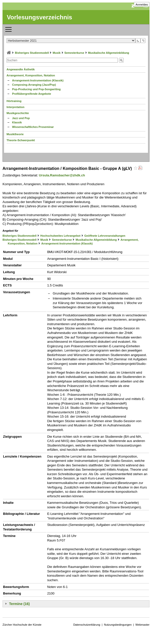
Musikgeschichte (18, 113)
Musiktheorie (15, 134)
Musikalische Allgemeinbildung (109, 53)
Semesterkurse (74, 53)
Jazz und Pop (21, 118)
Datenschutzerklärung (87, 625)
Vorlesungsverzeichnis (40, 17)
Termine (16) (19, 604)
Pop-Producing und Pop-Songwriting (36, 89)
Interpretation (15, 107)
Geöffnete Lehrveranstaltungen (105, 236)
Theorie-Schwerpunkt (21, 140)
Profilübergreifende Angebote (32, 94)
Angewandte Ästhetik (21, 69)
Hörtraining (14, 101)
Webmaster (142, 625)
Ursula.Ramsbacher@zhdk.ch (62, 175)
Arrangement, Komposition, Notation (31, 75)
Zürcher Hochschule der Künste (22, 625)
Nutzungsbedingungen (118, 625)
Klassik (17, 122)
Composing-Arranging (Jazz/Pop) (34, 85)
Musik (56, 53)
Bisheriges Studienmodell (32, 53)
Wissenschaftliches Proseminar (33, 127)
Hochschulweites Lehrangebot (60, 236)
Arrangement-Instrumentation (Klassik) (38, 80)
